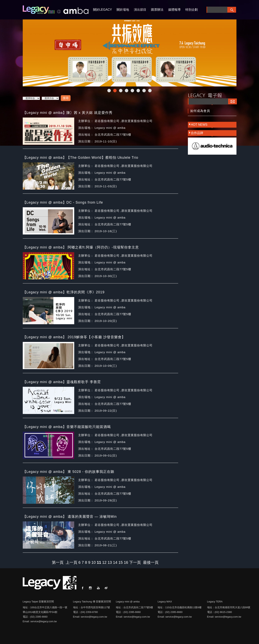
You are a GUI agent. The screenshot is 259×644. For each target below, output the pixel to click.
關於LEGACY (102, 10)
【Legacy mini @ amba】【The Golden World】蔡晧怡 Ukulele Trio (81, 158)
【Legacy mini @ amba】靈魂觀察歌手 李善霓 (62, 382)
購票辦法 (157, 10)
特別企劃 (192, 10)
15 (120, 562)
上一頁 (72, 562)
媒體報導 (174, 10)
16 (126, 562)
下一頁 (135, 562)
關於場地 (123, 10)
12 (104, 562)
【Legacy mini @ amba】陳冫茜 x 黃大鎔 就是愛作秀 (68, 113)
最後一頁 (151, 562)
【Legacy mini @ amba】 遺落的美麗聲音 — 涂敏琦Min (70, 517)
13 (110, 562)
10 (93, 562)
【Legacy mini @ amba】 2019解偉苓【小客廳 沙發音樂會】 (74, 337)
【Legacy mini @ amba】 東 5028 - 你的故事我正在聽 (68, 472)
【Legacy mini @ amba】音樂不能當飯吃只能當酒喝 (67, 427)
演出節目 (140, 10)
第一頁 (58, 562)
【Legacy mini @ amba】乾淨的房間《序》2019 (64, 292)
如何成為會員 (200, 111)
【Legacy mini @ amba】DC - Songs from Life (63, 202)
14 (115, 562)
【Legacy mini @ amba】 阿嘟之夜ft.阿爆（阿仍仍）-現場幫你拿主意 (81, 247)
